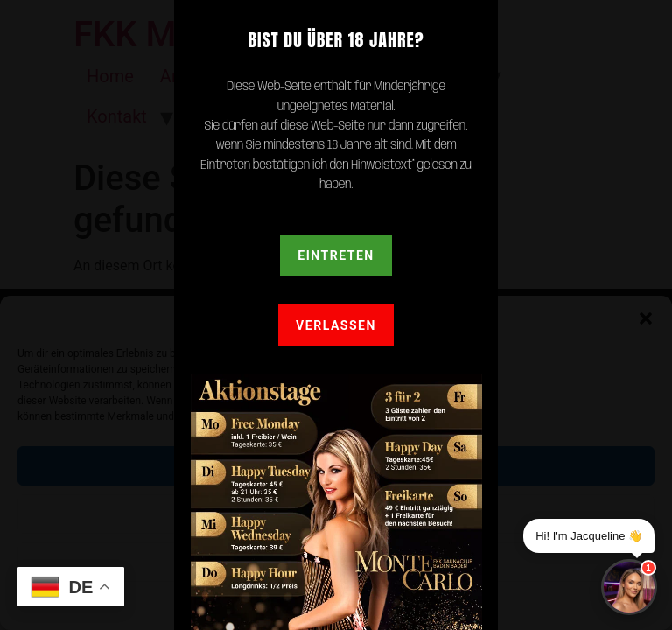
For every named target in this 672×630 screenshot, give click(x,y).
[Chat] (629, 587)
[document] (336, 315)
